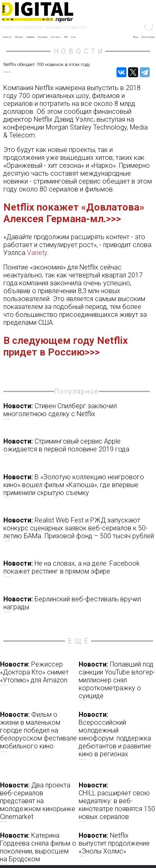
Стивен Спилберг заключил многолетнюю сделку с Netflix (79, 411)
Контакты (56, 37)
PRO (66, 37)
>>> (114, 219)
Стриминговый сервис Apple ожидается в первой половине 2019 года (79, 446)
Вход (136, 37)
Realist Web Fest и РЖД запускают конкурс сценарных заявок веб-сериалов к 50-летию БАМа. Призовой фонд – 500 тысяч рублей (79, 529)
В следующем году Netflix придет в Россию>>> (66, 346)
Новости (7, 37)
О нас (73, 37)
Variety (37, 253)
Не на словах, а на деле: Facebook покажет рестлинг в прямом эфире (79, 569)
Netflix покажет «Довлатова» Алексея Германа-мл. (74, 213)
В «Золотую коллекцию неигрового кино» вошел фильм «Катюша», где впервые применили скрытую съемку (79, 486)
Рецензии (43, 37)
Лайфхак (30, 37)
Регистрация (148, 37)
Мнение (19, 37)
